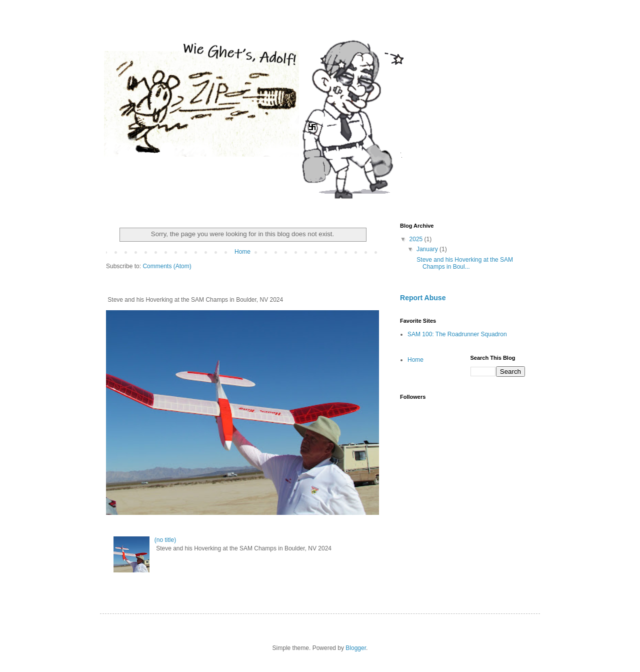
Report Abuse (423, 298)
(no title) (165, 540)
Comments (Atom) (167, 266)
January (428, 249)
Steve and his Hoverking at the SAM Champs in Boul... (464, 263)
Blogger (356, 648)
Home (242, 252)
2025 (417, 239)
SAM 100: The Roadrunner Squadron (457, 334)
